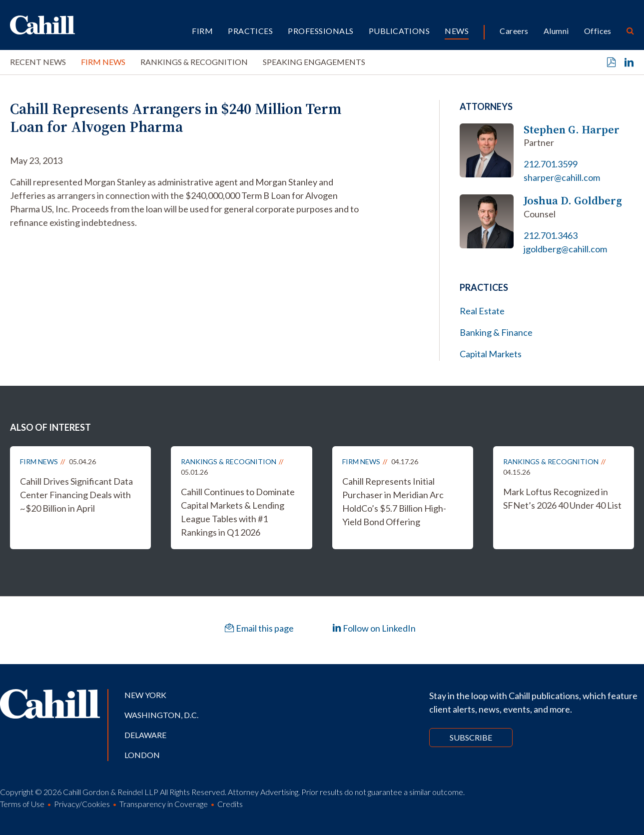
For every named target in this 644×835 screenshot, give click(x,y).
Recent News (38, 62)
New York (145, 695)
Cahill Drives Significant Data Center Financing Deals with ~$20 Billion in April (76, 495)
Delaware (145, 735)
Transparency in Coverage (164, 804)
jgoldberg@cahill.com (565, 249)
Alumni (556, 31)
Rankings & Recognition (194, 62)
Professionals (321, 31)
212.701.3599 (551, 164)
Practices (250, 31)
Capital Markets (491, 354)
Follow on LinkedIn (374, 628)
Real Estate (482, 311)
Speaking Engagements (314, 62)
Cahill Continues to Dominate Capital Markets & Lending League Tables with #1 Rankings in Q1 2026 (238, 512)
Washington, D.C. (161, 715)
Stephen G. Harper (572, 130)
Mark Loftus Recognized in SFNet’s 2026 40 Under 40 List (562, 498)
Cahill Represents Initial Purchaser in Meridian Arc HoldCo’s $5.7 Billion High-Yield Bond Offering (394, 501)
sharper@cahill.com (562, 177)
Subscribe (471, 737)
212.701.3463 (551, 235)
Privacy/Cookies (82, 804)
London (142, 755)
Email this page (259, 628)
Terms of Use (22, 804)
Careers (514, 31)
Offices (598, 31)
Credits (230, 804)
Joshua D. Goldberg (573, 201)
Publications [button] (399, 31)
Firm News (103, 62)
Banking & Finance (496, 332)
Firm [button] (202, 31)
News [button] (457, 31)
